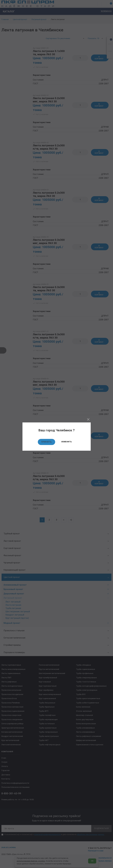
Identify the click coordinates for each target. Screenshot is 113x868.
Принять (46, 442)
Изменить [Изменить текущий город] (67, 442)
